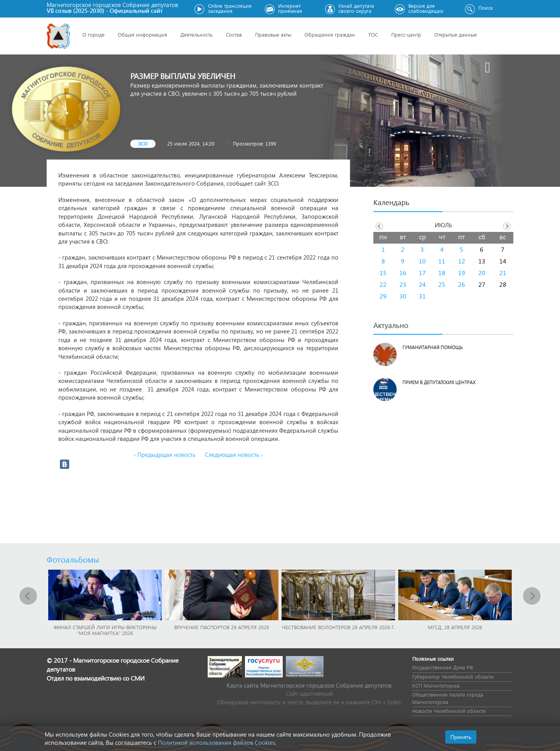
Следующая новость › (234, 454)
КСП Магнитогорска (436, 685)
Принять (461, 737)
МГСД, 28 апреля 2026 (455, 627)
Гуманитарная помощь (433, 347)
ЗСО (143, 143)
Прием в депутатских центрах (439, 382)
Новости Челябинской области (449, 711)
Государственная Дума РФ (443, 667)
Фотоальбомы (73, 559)
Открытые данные (456, 34)
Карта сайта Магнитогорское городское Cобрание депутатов (309, 685)
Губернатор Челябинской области (453, 676)
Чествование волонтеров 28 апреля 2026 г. (339, 627)
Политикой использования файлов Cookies (216, 742)
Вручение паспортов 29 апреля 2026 (222, 627)
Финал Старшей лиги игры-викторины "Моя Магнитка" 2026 (105, 630)
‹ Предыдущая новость (165, 454)
